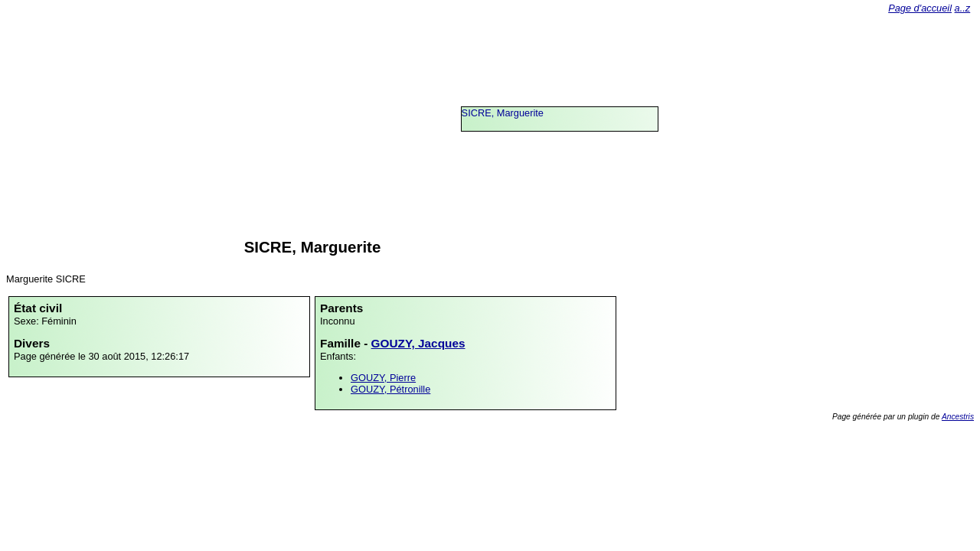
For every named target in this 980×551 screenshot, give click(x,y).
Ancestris (958, 417)
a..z (963, 8)
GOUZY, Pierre (383, 378)
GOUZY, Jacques (418, 343)
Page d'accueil (920, 8)
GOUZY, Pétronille (390, 389)
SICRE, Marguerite (503, 113)
